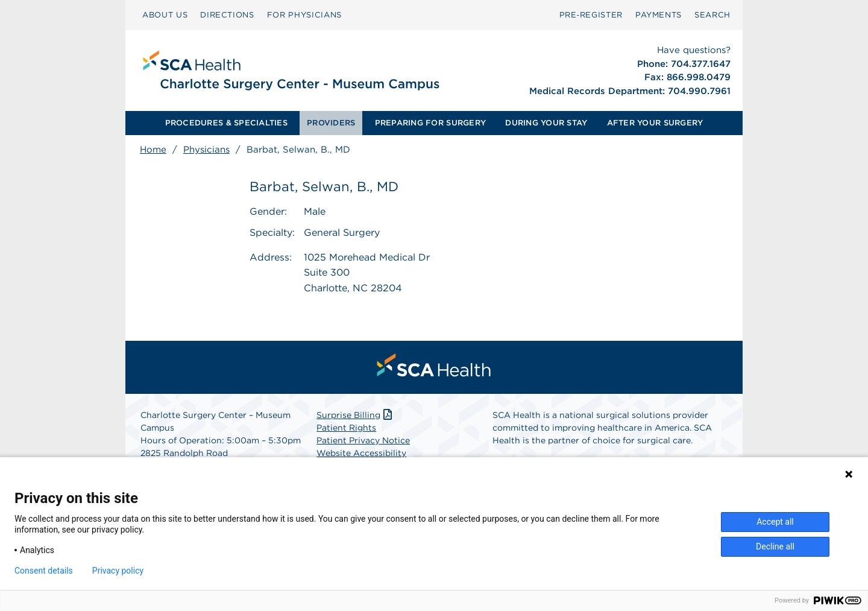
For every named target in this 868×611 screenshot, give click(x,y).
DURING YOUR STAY (546, 123)
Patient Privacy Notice (363, 440)
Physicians (206, 150)
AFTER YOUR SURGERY (655, 123)
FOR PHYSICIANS (304, 15)
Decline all (775, 546)
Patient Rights (346, 428)
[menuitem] (165, 15)
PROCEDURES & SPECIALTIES (226, 123)
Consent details (44, 571)
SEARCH (712, 15)
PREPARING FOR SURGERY (430, 123)
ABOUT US (165, 15)
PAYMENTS (659, 15)
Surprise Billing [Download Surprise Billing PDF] (355, 415)
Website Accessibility (361, 453)
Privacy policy (118, 571)
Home (153, 150)
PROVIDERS (331, 123)
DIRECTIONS (227, 15)
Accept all (775, 522)
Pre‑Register (591, 15)
